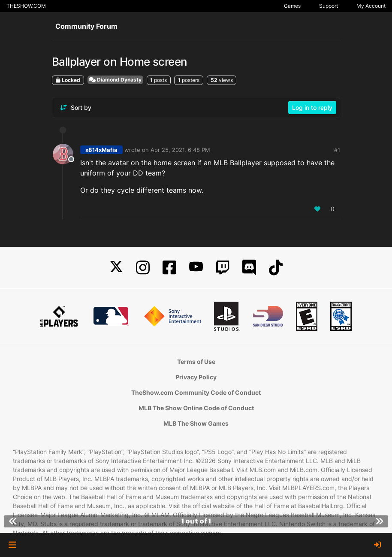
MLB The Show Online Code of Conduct (196, 408)
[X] (116, 268)
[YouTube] (196, 268)
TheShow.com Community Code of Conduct (196, 392)
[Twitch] (223, 268)
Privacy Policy (196, 377)
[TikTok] (276, 268)
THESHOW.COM (26, 6)
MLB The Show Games (196, 423)
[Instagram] (143, 268)
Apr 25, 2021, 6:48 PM (180, 150)
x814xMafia (101, 150)
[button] (12, 545)
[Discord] (249, 268)
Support (329, 6)
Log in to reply (312, 107)
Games (292, 6)
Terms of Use (196, 362)
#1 (337, 150)
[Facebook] (169, 268)
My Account (371, 6)
